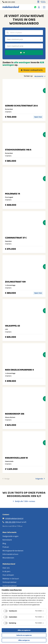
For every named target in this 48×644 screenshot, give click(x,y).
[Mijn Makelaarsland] (39, 7)
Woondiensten (8, 558)
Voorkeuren (10, 611)
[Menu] (44, 7)
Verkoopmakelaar (10, 582)
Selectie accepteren (24, 635)
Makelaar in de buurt (11, 579)
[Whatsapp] (35, 7)
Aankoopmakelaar (10, 586)
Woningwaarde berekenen (13, 551)
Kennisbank (7, 540)
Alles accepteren (24, 630)
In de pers (6, 571)
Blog (4, 543)
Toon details (40, 611)
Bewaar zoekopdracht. (33, 70)
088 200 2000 (10, 2)
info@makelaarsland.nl (14, 518)
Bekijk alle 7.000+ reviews (24, 501)
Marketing (10, 623)
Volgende (40, 479)
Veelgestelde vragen (10, 536)
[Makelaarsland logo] (11, 7)
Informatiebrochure (10, 554)
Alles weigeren (24, 640)
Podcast (6, 547)
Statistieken (10, 617)
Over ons (6, 568)
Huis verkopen (8, 575)
